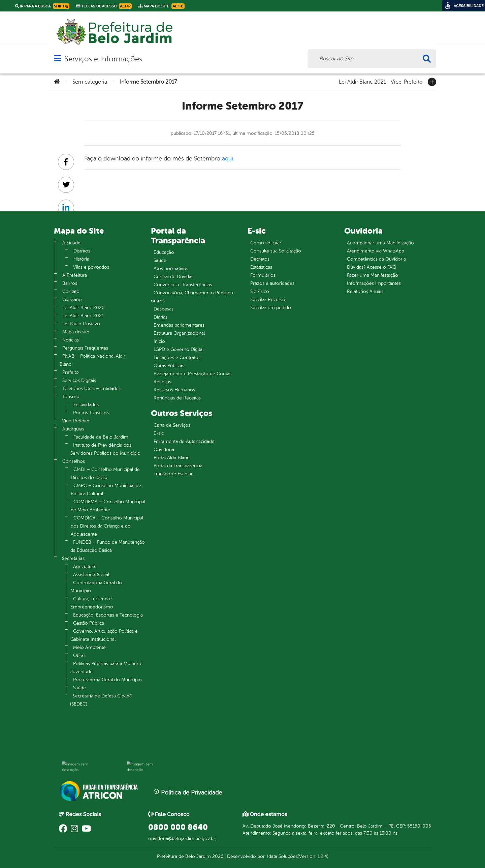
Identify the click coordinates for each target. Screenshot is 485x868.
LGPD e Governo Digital (179, 349)
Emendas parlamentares (179, 325)
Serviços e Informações (103, 59)
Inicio (159, 341)
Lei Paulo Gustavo (81, 324)
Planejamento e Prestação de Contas (192, 374)
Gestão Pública (89, 623)
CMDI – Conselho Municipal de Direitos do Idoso (105, 473)
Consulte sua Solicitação (276, 251)
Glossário (72, 300)
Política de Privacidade (188, 792)
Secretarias (73, 558)
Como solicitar (266, 243)
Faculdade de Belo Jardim (101, 437)
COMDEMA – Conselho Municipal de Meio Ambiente (108, 506)
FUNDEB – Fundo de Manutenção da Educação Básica (108, 546)
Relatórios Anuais (365, 291)
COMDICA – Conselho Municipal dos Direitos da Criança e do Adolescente (107, 526)
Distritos (82, 251)
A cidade (71, 243)
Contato (71, 291)
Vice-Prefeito (407, 81)
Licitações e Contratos (177, 357)
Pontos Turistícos (91, 413)
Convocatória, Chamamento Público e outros (193, 297)
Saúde (79, 688)
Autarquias (73, 429)
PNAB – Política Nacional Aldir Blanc (92, 360)
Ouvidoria (164, 450)
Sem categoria (90, 82)
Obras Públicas (169, 366)
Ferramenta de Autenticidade (184, 441)
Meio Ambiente (89, 647)
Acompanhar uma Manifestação (380, 243)
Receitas (162, 382)
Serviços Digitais (79, 380)
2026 (217, 856)
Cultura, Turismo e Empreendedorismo (92, 603)
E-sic (159, 433)
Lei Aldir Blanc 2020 (84, 308)
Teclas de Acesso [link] (104, 6)
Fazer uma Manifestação (373, 275)
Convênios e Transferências (183, 285)
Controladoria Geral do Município (96, 587)
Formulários (263, 275)
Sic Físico (260, 291)
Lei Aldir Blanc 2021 (362, 81)
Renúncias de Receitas (177, 398)
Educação (164, 252)
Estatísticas (261, 267)
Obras (79, 655)
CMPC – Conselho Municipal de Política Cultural (106, 490)
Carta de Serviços (172, 425)
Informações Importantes (374, 283)
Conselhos (74, 461)
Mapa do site (76, 332)
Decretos (260, 259)
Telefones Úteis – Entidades (91, 388)
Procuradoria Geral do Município (107, 680)
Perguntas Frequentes (85, 348)
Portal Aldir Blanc (171, 458)
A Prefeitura (75, 275)
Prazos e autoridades (272, 283)
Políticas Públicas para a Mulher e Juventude (106, 668)
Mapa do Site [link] (161, 6)
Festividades (86, 405)
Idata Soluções (282, 856)
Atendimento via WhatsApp (376, 251)
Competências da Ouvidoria (376, 259)
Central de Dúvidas (173, 277)
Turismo (71, 397)
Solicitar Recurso (268, 300)
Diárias (160, 317)
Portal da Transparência (178, 466)
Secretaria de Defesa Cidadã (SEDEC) (101, 700)
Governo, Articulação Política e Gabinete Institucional (104, 635)
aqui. (228, 158)
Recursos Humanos (174, 390)
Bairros (70, 283)
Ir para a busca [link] (42, 6)
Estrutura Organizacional (179, 333)
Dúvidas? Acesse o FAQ (371, 267)
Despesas (164, 309)
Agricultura (84, 566)
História (81, 259)
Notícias (71, 340)
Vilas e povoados (91, 267)
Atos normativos (171, 268)
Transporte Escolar (173, 474)
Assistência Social (91, 575)
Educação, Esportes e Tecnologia (108, 615)
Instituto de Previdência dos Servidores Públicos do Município (105, 449)
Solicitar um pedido (271, 308)
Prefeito (71, 372)
